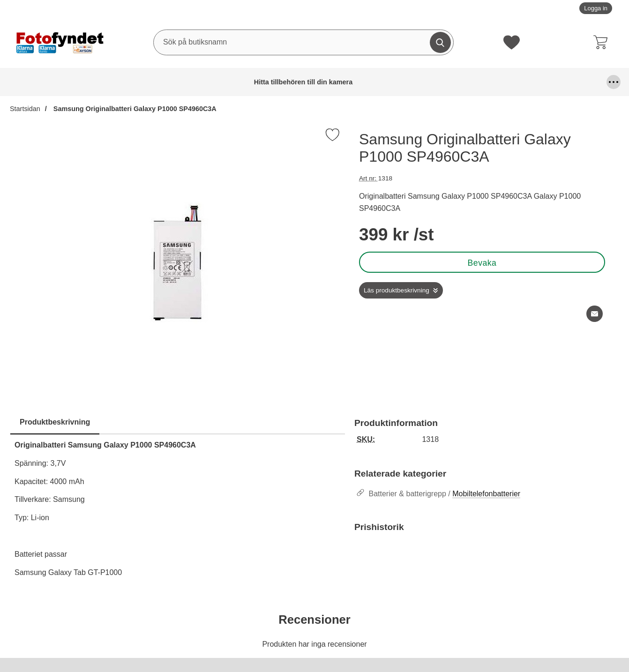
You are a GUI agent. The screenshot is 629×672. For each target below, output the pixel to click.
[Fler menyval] (614, 82)
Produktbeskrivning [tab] (55, 422)
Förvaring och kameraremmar (394, 82)
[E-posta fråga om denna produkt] (595, 314)
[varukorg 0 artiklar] (603, 42)
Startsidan (25, 109)
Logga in (596, 8)
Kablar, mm (456, 82)
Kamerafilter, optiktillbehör (507, 82)
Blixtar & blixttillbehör (169, 82)
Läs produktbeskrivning (397, 290)
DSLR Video (217, 82)
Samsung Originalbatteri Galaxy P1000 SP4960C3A (134, 109)
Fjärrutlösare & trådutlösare (270, 82)
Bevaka (482, 263)
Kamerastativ (576, 82)
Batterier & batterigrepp (106, 82)
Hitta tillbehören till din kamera (35, 82)
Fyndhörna (334, 82)
